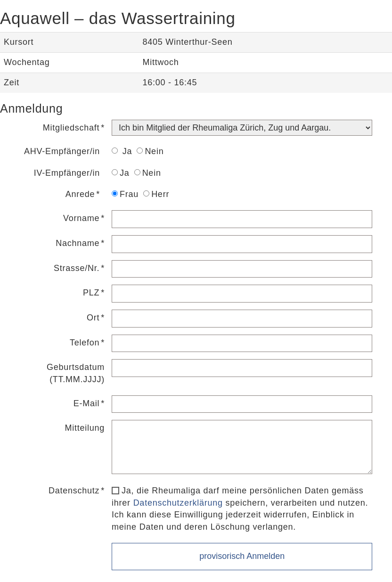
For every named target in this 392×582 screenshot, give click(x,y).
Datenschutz (74, 491)
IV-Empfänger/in (67, 173)
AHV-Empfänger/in (62, 151)
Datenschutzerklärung (178, 503)
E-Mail (87, 403)
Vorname (81, 218)
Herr (156, 194)
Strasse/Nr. (77, 268)
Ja (122, 151)
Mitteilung (85, 428)
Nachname (78, 243)
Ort (93, 318)
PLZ (91, 293)
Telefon (85, 343)
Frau (125, 194)
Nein (150, 151)
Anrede (80, 194)
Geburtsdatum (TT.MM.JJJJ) (76, 373)
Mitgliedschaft (71, 128)
